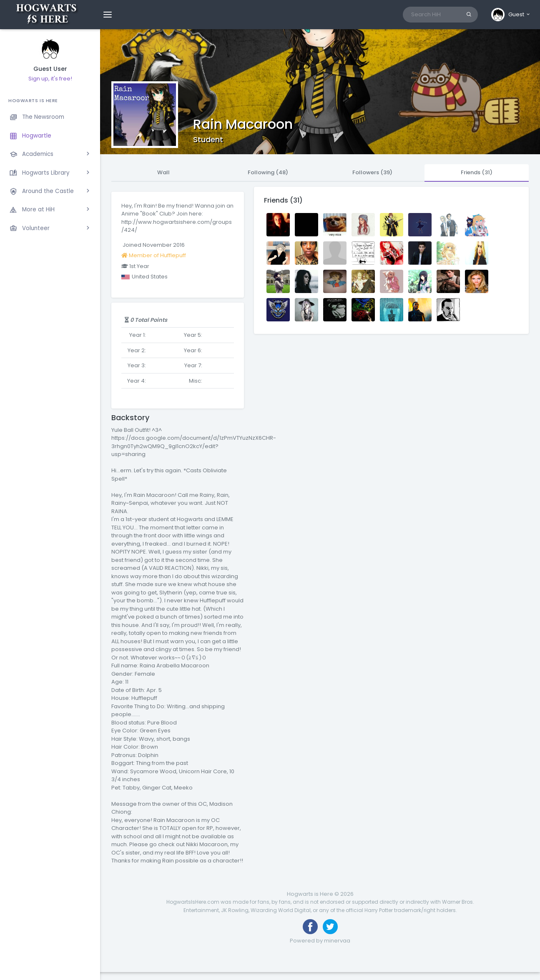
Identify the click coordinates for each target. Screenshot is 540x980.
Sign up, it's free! (50, 79)
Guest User (50, 69)
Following (268, 172)
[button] (511, 15)
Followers (372, 172)
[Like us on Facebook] (310, 927)
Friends (477, 172)
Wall (163, 172)
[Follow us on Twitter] (330, 927)
